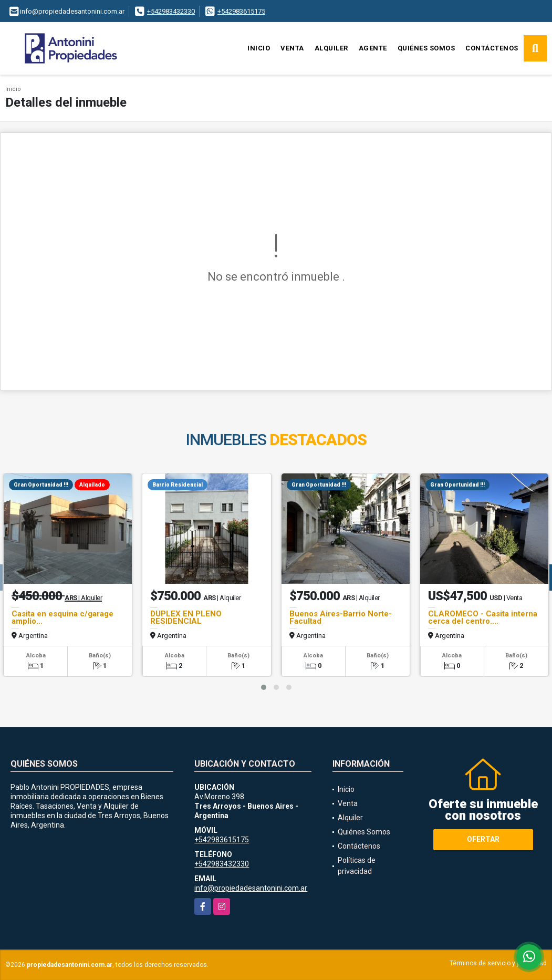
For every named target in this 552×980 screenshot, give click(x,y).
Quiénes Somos (426, 48)
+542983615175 (241, 11)
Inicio (259, 48)
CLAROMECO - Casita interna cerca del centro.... (483, 617)
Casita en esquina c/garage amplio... (63, 617)
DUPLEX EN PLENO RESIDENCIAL (186, 617)
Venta (292, 48)
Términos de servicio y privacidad (498, 963)
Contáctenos (492, 48)
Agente (373, 48)
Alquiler (331, 48)
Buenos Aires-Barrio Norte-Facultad (341, 617)
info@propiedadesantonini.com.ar (251, 888)
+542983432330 (171, 11)
